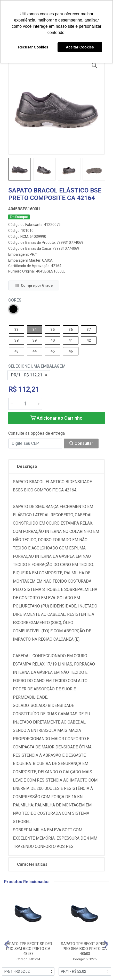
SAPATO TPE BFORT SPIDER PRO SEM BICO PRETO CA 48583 (28, 949)
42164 (56, 266)
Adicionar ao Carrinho (56, 418)
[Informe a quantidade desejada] (25, 404)
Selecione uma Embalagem (37, 366)
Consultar (81, 443)
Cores (15, 300)
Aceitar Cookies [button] (80, 47)
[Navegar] (7, 945)
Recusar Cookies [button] (33, 47)
